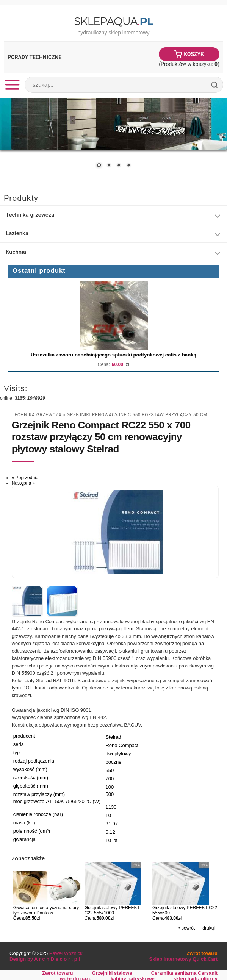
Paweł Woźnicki (67, 953)
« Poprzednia (25, 478)
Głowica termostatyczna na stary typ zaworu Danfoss (46, 910)
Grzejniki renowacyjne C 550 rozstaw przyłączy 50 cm (137, 415)
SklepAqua (113, 21)
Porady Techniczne (34, 57)
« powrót (186, 928)
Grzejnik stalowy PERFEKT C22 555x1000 (112, 910)
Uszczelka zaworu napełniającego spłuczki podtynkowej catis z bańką (113, 355)
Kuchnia (16, 252)
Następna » (23, 483)
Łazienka (17, 233)
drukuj (209, 928)
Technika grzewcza (30, 215)
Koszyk (194, 54)
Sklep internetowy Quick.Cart (183, 959)
